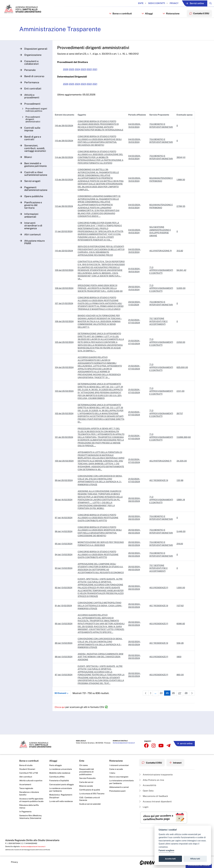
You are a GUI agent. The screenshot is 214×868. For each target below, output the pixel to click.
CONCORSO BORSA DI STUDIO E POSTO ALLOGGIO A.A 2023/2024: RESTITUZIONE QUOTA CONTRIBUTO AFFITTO (100, 572)
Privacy (169, 3)
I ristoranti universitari (119, 765)
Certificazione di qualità (90, 791)
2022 (93, 76)
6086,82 (181, 646)
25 (167, 717)
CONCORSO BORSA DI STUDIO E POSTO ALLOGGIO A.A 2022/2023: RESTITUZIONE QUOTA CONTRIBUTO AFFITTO (100, 535)
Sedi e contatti (151, 3)
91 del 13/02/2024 (65, 626)
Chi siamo (84, 765)
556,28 (180, 666)
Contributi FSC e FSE (29, 773)
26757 (180, 431)
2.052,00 (181, 360)
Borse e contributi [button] (119, 19)
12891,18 (181, 517)
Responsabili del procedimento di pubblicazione (87, 772)
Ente (136, 3)
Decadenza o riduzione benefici (30, 794)
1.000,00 (181, 608)
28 (186, 717)
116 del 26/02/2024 (66, 133)
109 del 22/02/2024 (66, 284)
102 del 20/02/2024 (66, 431)
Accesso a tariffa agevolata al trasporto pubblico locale (30, 803)
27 (180, 717)
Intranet (178, 762)
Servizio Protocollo (88, 779)
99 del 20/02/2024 (66, 498)
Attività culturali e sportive (31, 781)
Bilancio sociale (87, 787)
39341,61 (181, 166)
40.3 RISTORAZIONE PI (161, 261)
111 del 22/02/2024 (65, 240)
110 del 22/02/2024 (66, 261)
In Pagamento (26, 817)
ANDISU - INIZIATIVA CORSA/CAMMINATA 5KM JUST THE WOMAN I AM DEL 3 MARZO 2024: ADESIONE (100, 680)
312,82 (180, 261)
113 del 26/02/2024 (66, 189)
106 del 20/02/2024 (66, 339)
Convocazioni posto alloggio (58, 786)
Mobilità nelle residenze (60, 773)
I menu (112, 773)
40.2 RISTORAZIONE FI (160, 479)
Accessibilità (148, 784)
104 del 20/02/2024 (66, 385)
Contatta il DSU (153, 762)
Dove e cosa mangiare (120, 777)
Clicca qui (62, 731)
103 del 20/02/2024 (66, 409)
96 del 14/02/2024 (65, 549)
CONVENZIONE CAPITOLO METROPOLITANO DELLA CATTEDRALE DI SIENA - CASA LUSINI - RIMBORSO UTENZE (102, 626)
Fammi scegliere (167, 851)
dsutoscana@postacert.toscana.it (123, 744)
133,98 (180, 498)
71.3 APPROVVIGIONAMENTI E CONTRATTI (161, 284)
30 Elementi (64, 717)
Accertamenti (26, 785)
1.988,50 (181, 189)
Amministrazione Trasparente (63, 35)
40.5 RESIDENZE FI (159, 608)
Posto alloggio (56, 765)
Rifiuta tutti (195, 859)
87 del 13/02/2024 (65, 698)
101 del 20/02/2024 (66, 455)
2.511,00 (181, 409)
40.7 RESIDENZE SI (159, 498)
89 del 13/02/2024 (65, 666)
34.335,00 (182, 479)
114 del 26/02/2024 (66, 166)
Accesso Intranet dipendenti (157, 801)
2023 (87, 76)
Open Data (147, 790)
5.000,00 (181, 303)
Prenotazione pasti (118, 792)
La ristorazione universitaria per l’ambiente (122, 782)
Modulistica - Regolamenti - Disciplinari (62, 800)
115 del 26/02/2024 (66, 150)
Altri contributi (26, 777)
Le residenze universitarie (61, 769)
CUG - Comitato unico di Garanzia (90, 803)
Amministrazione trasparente (157, 773)
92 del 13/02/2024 (65, 608)
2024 (81, 76)
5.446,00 (181, 549)
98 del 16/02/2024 (65, 517)
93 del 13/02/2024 (65, 587)
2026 (68, 76)
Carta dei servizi (87, 783)
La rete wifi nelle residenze (62, 806)
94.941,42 (181, 284)
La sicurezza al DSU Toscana (89, 796)
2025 (74, 76)
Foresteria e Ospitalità (60, 781)
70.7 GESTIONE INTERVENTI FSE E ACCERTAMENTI (158, 339)
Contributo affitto (57, 777)
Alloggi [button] (146, 19)
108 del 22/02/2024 (66, 303)
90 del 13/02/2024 (65, 646)
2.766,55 (181, 215)
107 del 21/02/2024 (66, 320)
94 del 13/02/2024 (65, 572)
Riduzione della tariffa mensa (30, 811)
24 (160, 717)
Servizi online (192, 3)
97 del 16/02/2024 (65, 535)
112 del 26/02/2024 (66, 215)
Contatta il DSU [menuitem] (199, 18)
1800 (179, 680)
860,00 (180, 698)
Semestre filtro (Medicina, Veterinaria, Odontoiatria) (31, 822)
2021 (100, 76)
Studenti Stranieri (27, 769)
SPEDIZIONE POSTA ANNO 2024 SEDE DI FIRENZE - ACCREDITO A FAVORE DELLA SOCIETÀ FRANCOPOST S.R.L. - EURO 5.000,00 (102, 303)
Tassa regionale (27, 789)
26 (173, 717)
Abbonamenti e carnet (120, 788)
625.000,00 (182, 385)
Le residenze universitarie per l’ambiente (61, 793)
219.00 (180, 561)
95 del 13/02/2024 (65, 561)
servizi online (184, 743)
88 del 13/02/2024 (65, 680)
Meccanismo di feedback (155, 795)
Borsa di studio (26, 765)
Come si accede (117, 769)
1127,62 (180, 626)
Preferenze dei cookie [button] (199, 865)
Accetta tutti (170, 859)
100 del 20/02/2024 (66, 479)
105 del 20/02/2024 (66, 360)
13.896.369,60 (184, 455)
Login (144, 807)
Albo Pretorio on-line (152, 779)
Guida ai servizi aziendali (91, 808)
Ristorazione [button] (170, 19)
